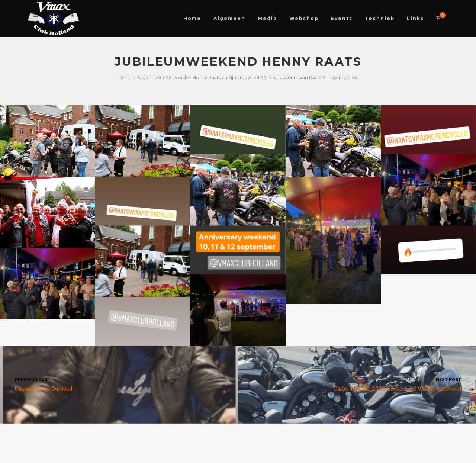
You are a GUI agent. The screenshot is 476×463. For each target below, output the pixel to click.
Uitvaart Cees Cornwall (119, 384)
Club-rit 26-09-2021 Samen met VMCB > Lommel (357, 384)
